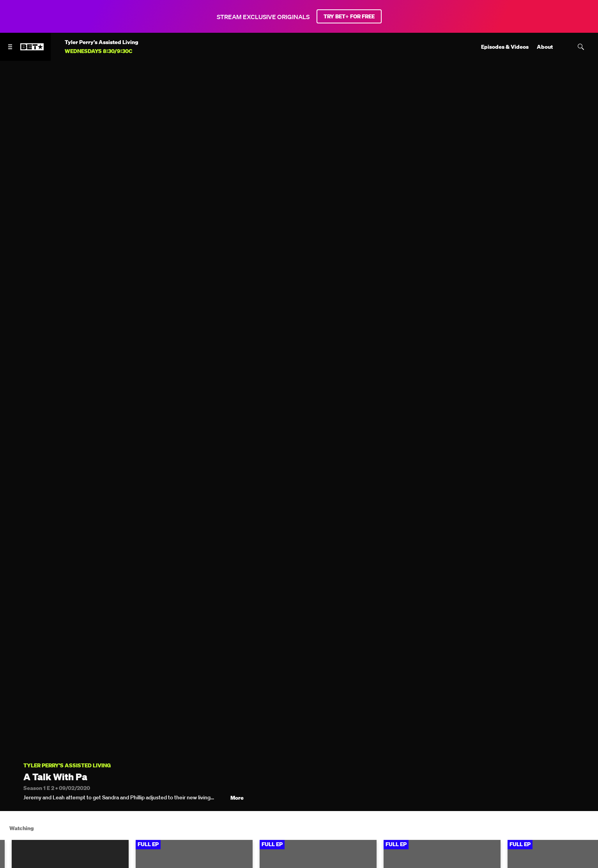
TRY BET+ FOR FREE (349, 16)
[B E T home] (32, 50)
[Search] (581, 47)
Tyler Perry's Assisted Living (67, 766)
